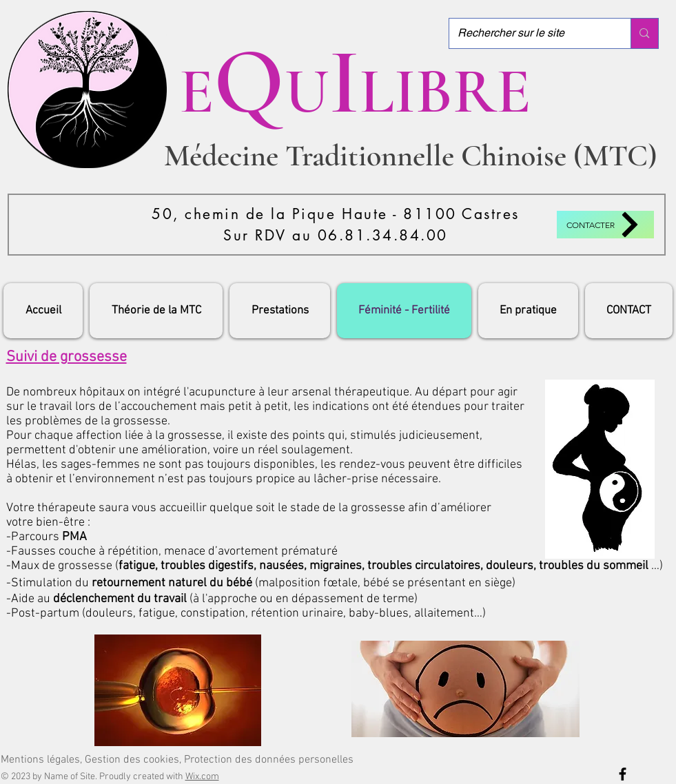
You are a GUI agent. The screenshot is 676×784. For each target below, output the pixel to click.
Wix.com (202, 777)
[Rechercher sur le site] (530, 33)
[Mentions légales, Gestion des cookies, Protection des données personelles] (177, 760)
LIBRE (445, 91)
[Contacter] (605, 225)
